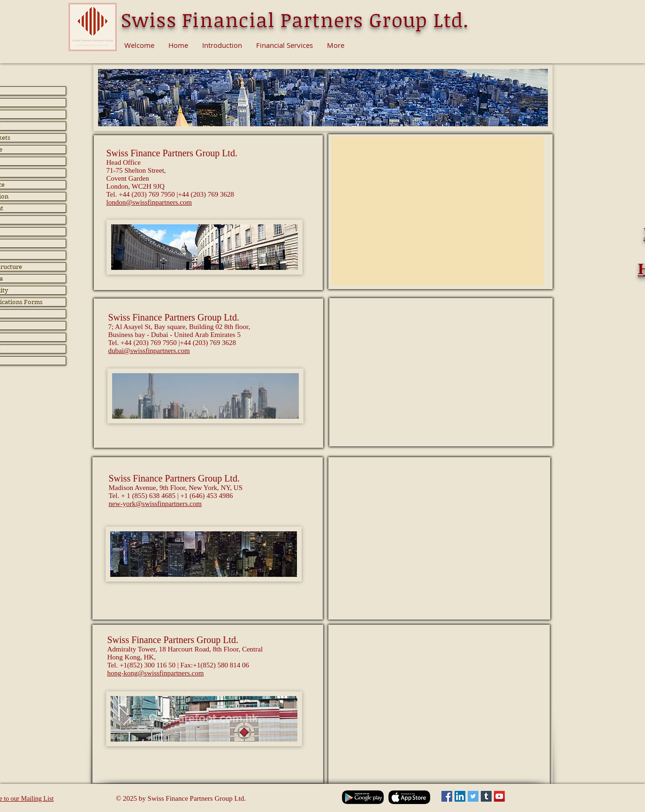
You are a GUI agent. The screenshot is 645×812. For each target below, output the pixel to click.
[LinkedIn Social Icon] (460, 796)
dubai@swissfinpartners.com (149, 351)
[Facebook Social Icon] (447, 796)
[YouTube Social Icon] (499, 796)
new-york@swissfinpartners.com (155, 504)
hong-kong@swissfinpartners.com (156, 673)
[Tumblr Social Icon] (486, 796)
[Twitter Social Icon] (473, 796)
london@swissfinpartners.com (149, 202)
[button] (205, 247)
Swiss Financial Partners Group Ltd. (295, 19)
